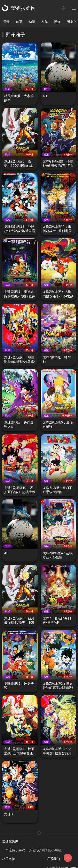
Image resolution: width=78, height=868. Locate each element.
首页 (19, 22)
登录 (6, 22)
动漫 (32, 22)
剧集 (45, 22)
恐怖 (57, 22)
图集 (70, 22)
